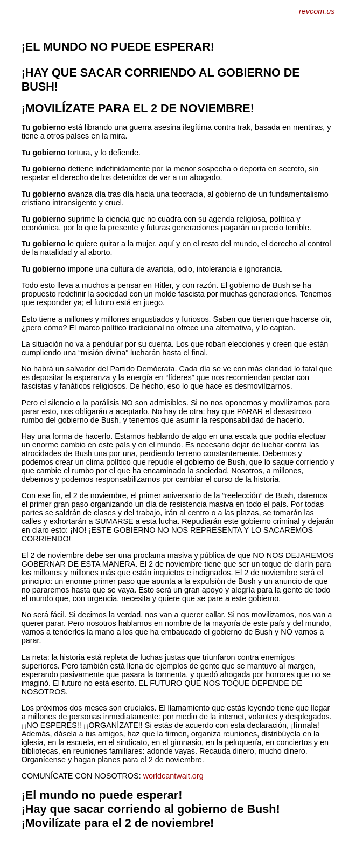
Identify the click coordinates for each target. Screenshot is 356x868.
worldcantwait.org (173, 776)
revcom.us (317, 11)
